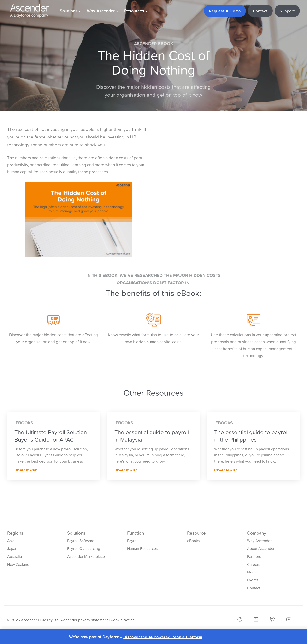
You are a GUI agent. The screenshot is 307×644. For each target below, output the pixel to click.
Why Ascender (259, 541)
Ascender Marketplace (86, 556)
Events (253, 580)
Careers (254, 564)
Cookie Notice (123, 620)
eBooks (193, 541)
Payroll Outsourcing (84, 548)
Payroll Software (81, 541)
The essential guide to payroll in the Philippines (251, 436)
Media (252, 572)
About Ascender (261, 548)
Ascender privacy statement (85, 620)
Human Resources (142, 548)
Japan (12, 548)
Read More (26, 470)
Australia (15, 556)
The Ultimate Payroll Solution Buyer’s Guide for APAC (51, 436)
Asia (11, 541)
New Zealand (18, 564)
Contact (254, 588)
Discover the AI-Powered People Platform (163, 637)
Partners (254, 556)
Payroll (133, 541)
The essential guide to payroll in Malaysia (152, 436)
